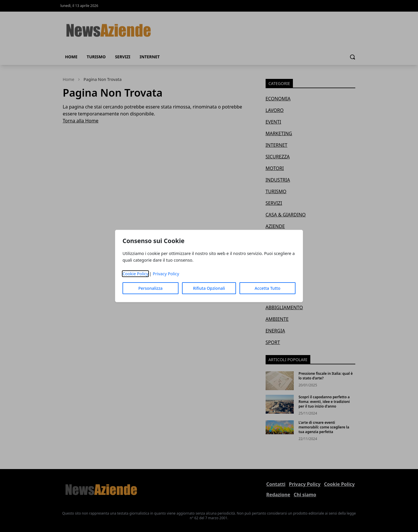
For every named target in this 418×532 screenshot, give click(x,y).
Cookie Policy (135, 274)
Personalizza (151, 288)
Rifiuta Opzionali (209, 288)
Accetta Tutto (267, 288)
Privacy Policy (166, 274)
